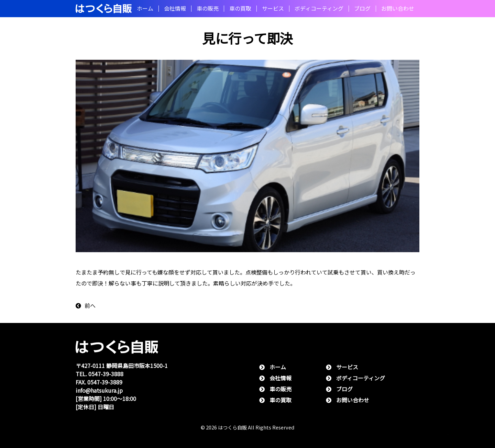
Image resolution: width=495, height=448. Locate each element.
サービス (273, 9)
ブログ (362, 9)
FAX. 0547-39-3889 (99, 382)
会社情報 (175, 9)
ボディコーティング (319, 9)
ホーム (145, 9)
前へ (86, 306)
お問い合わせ (398, 9)
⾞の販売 (208, 9)
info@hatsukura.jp (99, 390)
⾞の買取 (240, 9)
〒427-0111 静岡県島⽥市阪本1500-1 (122, 366)
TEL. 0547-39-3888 (100, 374)
